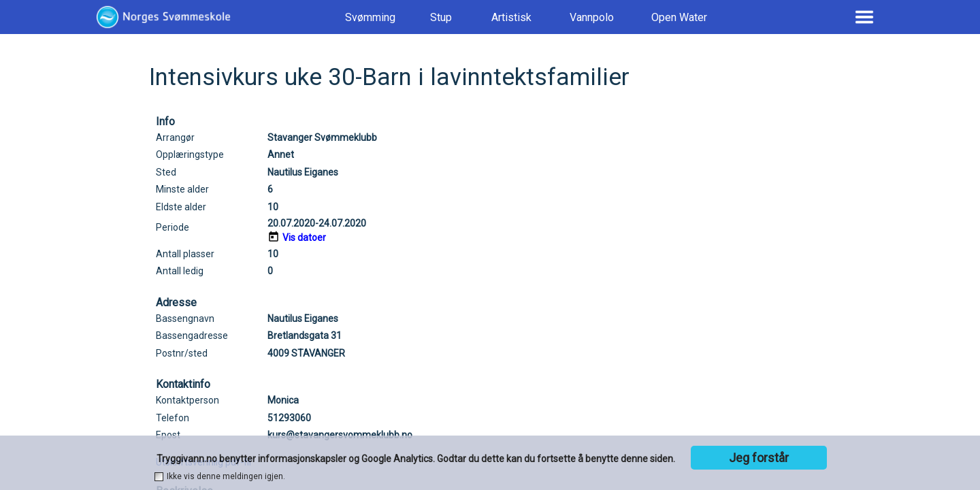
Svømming (370, 17)
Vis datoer (304, 238)
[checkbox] (159, 477)
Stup (441, 17)
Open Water (679, 17)
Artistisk (511, 17)
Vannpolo (592, 17)
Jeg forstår (759, 458)
